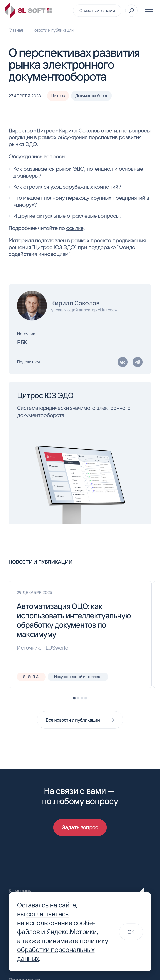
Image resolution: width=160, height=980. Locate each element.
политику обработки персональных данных (63, 950)
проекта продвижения (118, 240)
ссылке (75, 228)
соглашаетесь (47, 914)
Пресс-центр (22, 975)
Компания (19, 886)
